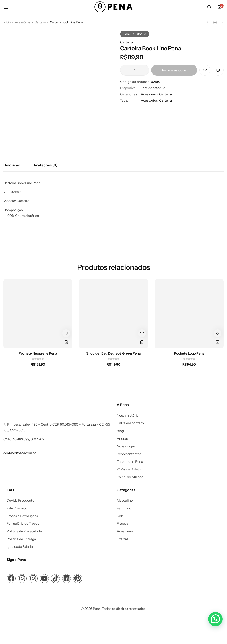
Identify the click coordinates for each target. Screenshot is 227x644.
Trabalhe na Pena (130, 462)
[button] (218, 70)
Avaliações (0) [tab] (45, 165)
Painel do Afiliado (130, 477)
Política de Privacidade (24, 531)
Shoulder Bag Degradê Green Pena (113, 353)
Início (7, 22)
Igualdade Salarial (20, 546)
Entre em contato (130, 423)
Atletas (122, 439)
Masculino (125, 500)
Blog (120, 431)
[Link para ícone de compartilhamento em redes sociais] (11, 578)
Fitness (122, 523)
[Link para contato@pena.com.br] (20, 453)
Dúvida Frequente (20, 500)
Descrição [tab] (12, 165)
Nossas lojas (126, 446)
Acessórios (23, 22)
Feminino (124, 508)
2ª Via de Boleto (129, 469)
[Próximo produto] (221, 22)
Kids (120, 516)
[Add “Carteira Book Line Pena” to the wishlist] (205, 70)
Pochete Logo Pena (189, 353)
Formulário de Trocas (23, 523)
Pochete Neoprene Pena (38, 353)
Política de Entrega (21, 539)
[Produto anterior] (209, 22)
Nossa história (128, 416)
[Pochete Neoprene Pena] (38, 314)
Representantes (129, 454)
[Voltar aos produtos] (215, 22)
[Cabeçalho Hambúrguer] (8, 7)
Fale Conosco (17, 508)
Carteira (40, 22)
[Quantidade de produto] (135, 70)
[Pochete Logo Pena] (189, 314)
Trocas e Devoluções (22, 516)
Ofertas (123, 539)
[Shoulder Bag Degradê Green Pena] (113, 314)
